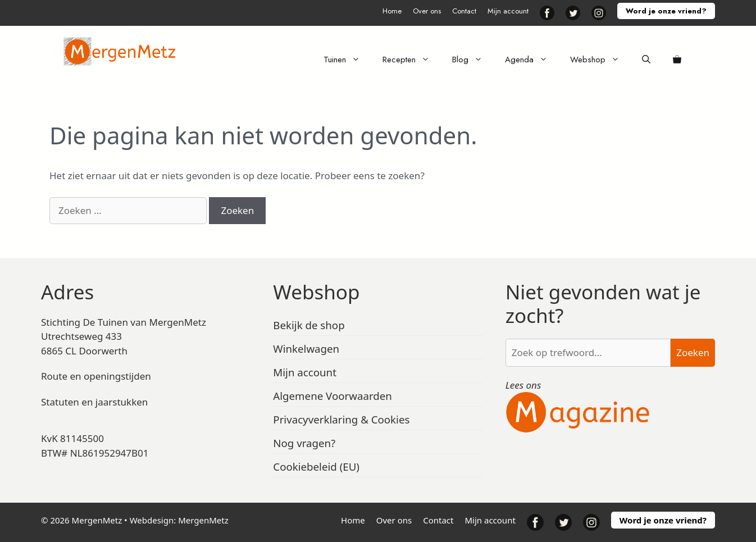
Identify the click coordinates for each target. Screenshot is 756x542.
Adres (67, 292)
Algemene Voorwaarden (333, 396)
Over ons (427, 11)
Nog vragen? (304, 443)
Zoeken (693, 352)
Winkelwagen (306, 349)
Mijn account (508, 11)
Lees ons (523, 385)
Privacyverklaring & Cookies (341, 419)
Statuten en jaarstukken (94, 402)
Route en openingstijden (96, 376)
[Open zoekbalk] (646, 60)
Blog (473, 60)
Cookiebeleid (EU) (316, 466)
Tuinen (347, 60)
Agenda (532, 60)
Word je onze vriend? (666, 11)
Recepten (412, 60)
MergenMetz (203, 520)
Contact (464, 11)
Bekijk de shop (309, 325)
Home (392, 11)
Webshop (600, 60)
